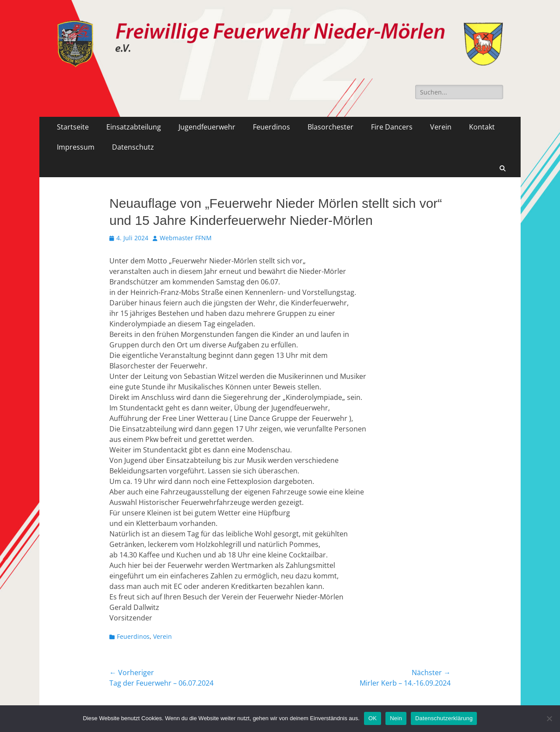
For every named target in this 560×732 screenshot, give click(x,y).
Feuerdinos (271, 127)
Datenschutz (133, 147)
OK (373, 718)
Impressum (76, 147)
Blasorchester (331, 127)
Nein (396, 718)
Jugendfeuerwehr (207, 127)
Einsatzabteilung (134, 127)
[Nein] (549, 718)
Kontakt (482, 127)
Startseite (73, 127)
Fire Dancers (392, 127)
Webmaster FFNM (186, 238)
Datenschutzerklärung (444, 718)
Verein (441, 127)
